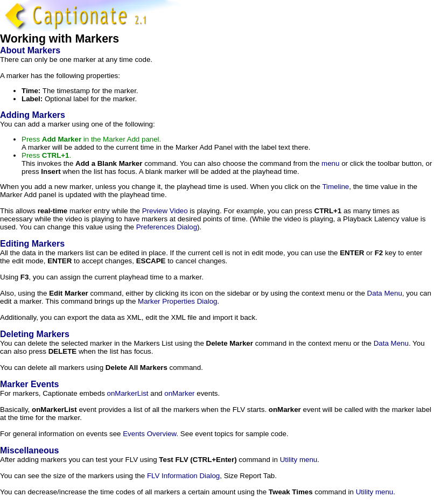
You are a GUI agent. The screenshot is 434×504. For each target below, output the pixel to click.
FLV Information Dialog (183, 476)
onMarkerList (128, 393)
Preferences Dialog (167, 227)
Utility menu (299, 460)
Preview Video (165, 211)
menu (330, 163)
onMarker (179, 393)
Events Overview (149, 434)
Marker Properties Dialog (177, 301)
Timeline (335, 187)
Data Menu (385, 293)
